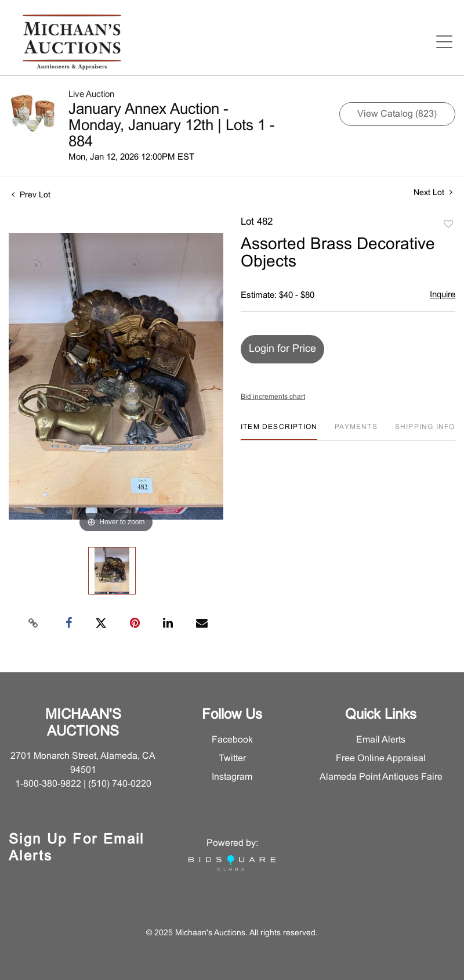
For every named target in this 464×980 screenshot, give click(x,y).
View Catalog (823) (397, 114)
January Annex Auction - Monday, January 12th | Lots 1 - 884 (172, 126)
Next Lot (433, 192)
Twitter (232, 759)
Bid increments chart (273, 397)
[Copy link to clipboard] (34, 624)
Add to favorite (448, 225)
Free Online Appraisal (381, 759)
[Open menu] (444, 42)
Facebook (232, 740)
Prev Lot (31, 195)
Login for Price (282, 349)
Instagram (232, 777)
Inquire (443, 295)
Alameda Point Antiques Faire (381, 777)
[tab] (279, 432)
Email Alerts (381, 740)
